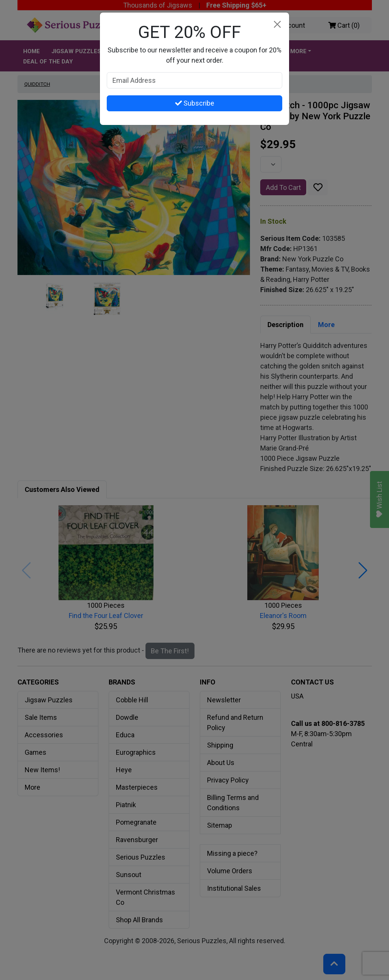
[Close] (277, 24)
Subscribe (195, 103)
